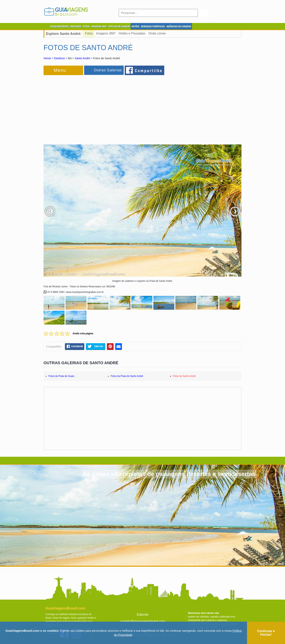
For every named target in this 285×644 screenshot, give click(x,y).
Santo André (82, 58)
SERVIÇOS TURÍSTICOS (153, 27)
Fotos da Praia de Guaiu (61, 376)
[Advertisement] (87, 108)
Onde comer (157, 33)
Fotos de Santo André (184, 376)
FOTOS (86, 27)
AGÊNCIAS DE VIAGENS (179, 27)
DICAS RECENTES (59, 27)
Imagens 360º (106, 33)
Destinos (59, 58)
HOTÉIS (135, 27)
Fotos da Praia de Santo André (127, 376)
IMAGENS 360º (99, 27)
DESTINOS (76, 27)
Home (47, 58)
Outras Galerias (108, 70)
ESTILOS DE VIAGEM (119, 27)
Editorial (142, 615)
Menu (60, 70)
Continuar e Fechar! (266, 633)
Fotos (89, 33)
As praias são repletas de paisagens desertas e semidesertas (169, 474)
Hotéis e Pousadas (132, 33)
